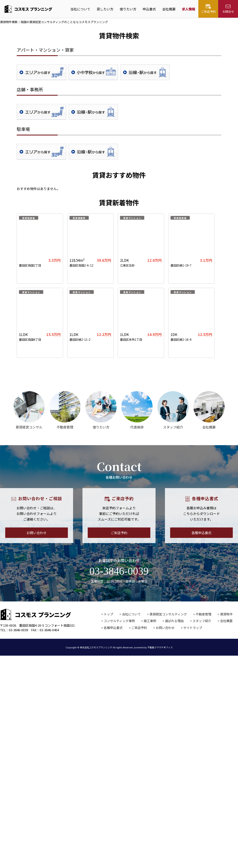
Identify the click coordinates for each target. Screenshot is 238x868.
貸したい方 (105, 9)
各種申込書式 (201, 533)
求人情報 (189, 9)
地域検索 (41, 72)
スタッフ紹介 (202, 621)
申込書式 (149, 9)
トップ (108, 614)
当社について (80, 9)
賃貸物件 (226, 614)
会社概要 (169, 9)
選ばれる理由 (174, 621)
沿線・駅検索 (145, 72)
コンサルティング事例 (119, 621)
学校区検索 (93, 72)
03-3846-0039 (119, 571)
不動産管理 (203, 614)
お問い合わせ (37, 533)
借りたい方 (128, 9)
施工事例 (150, 621)
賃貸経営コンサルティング (168, 614)
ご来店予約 (208, 9)
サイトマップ (193, 628)
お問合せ (228, 9)
